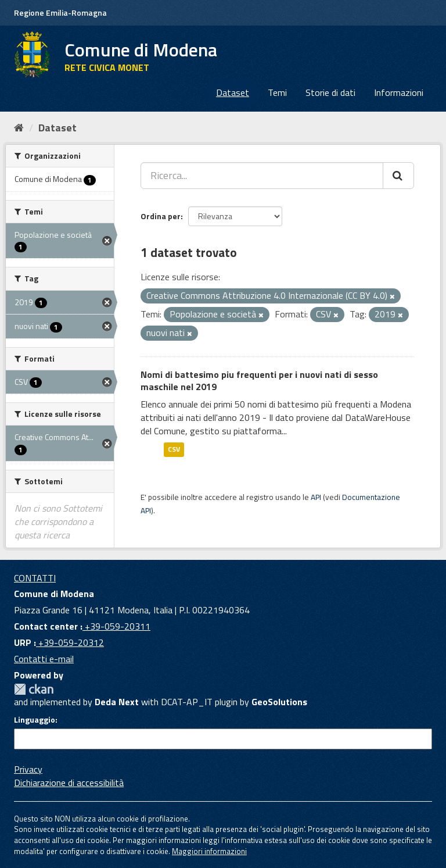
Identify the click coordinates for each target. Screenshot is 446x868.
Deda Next (117, 702)
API (316, 497)
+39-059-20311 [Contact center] (116, 626)
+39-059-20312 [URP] (70, 642)
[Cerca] (398, 176)
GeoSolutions (279, 702)
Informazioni (399, 92)
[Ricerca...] (262, 176)
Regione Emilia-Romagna (60, 12)
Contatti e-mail (44, 659)
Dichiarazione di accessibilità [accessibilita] (69, 783)
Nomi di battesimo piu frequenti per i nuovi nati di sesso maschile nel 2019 (259, 381)
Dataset (233, 92)
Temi (277, 92)
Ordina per (161, 216)
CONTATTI (35, 578)
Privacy (28, 769)
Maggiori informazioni (209, 851)
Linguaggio (35, 720)
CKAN (34, 689)
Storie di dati (330, 92)
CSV (174, 450)
